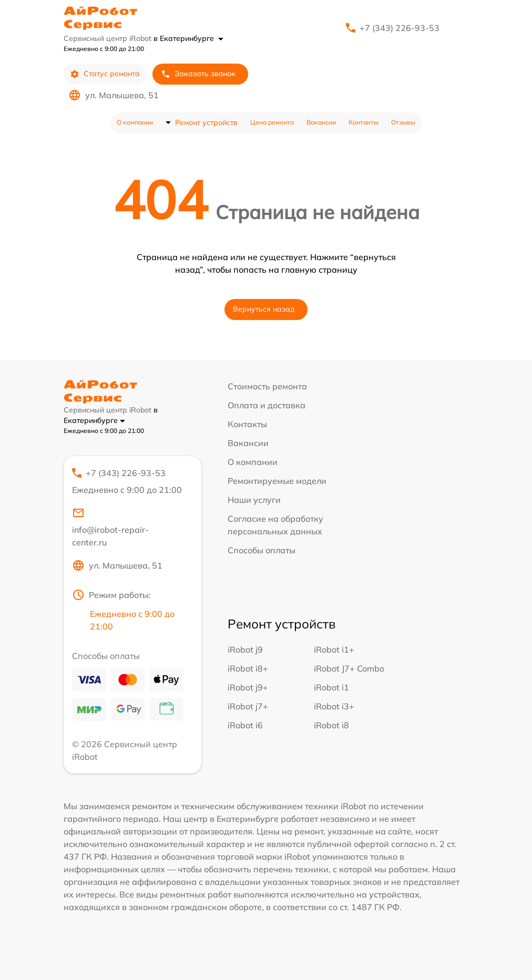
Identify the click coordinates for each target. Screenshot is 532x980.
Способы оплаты (262, 550)
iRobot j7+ (248, 706)
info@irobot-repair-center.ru (110, 527)
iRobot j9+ (248, 687)
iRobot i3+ (334, 706)
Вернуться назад (264, 309)
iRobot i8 (331, 725)
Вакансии (321, 122)
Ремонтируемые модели (277, 481)
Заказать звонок (198, 74)
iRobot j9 (245, 649)
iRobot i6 (245, 725)
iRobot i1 (331, 687)
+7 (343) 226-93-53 (400, 28)
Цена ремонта (272, 122)
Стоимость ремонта (267, 386)
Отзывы (403, 122)
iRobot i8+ (248, 668)
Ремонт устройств (206, 122)
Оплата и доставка (267, 405)
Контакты (364, 122)
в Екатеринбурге (188, 38)
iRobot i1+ (334, 649)
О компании (135, 122)
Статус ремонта (105, 74)
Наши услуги (254, 500)
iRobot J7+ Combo (349, 668)
